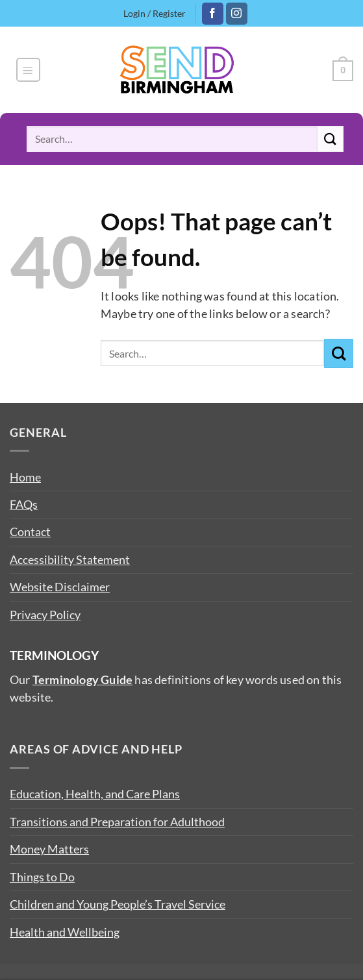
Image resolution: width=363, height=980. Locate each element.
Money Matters (49, 849)
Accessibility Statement (70, 559)
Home (25, 477)
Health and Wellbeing (65, 932)
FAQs (24, 504)
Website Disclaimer (60, 587)
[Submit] (331, 139)
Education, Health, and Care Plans (95, 794)
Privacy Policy (45, 615)
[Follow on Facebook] (213, 14)
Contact (30, 532)
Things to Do (42, 877)
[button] (28, 70)
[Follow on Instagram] (237, 14)
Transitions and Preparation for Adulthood (117, 822)
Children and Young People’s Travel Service (118, 904)
